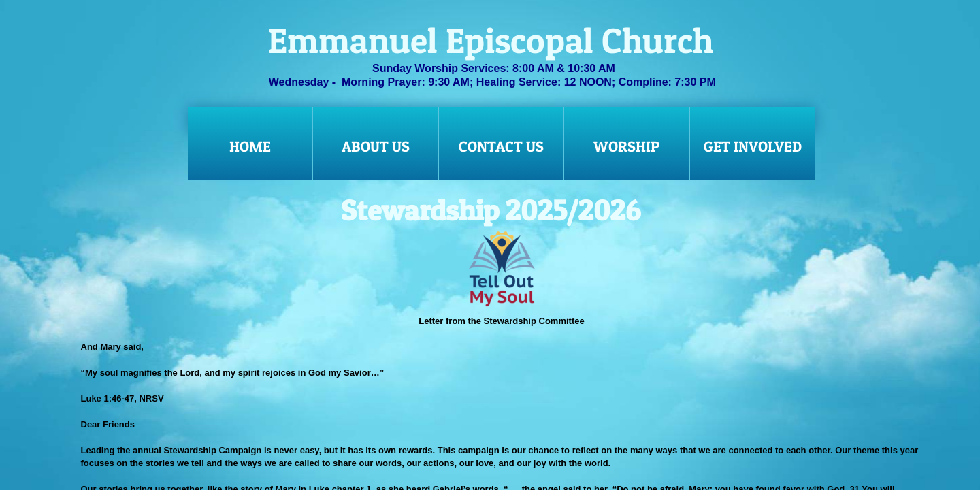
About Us (376, 146)
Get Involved (753, 146)
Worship (626, 146)
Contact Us (501, 146)
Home (250, 146)
